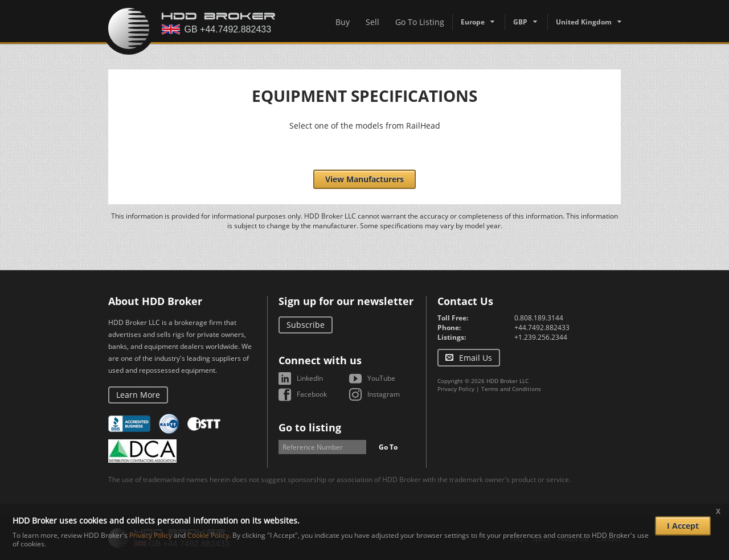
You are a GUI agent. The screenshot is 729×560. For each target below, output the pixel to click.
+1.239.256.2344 (541, 337)
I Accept (683, 526)
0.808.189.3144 (539, 318)
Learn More (138, 395)
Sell (372, 22)
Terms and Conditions (511, 389)
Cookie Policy (208, 535)
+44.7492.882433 (542, 328)
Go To (388, 447)
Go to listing (310, 427)
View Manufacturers (364, 179)
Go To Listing (420, 22)
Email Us (476, 358)
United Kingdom (584, 22)
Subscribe (306, 325)
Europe (473, 22)
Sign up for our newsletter (346, 301)
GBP (520, 22)
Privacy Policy (456, 389)
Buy (343, 22)
